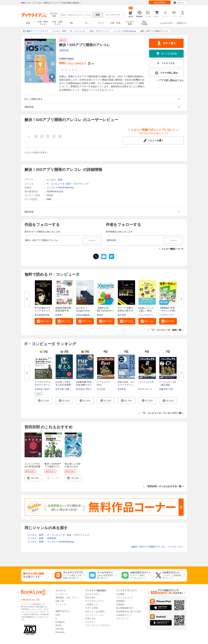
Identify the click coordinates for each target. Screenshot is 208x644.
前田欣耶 (64, 50)
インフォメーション (95, 615)
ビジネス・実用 (55, 180)
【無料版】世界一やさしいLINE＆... (167, 311)
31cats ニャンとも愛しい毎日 (146, 309)
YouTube (60, 629)
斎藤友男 (163, 389)
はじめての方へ (167, 23)
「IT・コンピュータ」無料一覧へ (167, 330)
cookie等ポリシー (124, 615)
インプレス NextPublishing (60, 188)
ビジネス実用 (130, 23)
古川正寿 (101, 389)
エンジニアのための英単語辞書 (32, 465)
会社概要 (120, 594)
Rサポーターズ (145, 389)
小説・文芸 (115, 23)
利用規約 (120, 605)
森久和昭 (122, 315)
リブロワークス (166, 315)
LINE (58, 615)
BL (72, 23)
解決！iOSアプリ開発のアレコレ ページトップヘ (157, 547)
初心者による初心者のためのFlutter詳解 (73, 466)
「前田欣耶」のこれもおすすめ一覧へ (165, 486)
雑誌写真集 (144, 23)
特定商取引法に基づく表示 (129, 612)
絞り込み (54, 15)
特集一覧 (60, 601)
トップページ (62, 594)
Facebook (60, 632)
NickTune (49, 389)
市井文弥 (173, 389)
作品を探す (90, 598)
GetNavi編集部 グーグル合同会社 (92, 315)
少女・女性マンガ (57, 23)
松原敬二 (59, 315)
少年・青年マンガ (43, 23)
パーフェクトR (146, 382)
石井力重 (59, 389)
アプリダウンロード (95, 601)
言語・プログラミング (77, 184)
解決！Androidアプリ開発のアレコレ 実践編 (53, 466)
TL (86, 23)
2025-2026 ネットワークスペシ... (126, 383)
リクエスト (90, 622)
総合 (28, 23)
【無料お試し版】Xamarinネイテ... (105, 311)
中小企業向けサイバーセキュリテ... (42, 311)
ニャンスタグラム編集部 (150, 315)
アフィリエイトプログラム (98, 625)
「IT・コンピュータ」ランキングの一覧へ (162, 413)
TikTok (58, 625)
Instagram (60, 622)
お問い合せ (90, 618)
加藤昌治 (69, 389)
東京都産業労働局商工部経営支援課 (51, 315)
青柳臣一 (101, 315)
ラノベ (101, 23)
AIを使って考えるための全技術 (63, 383)
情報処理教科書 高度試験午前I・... (63, 311)
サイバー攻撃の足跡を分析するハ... (125, 311)
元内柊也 (39, 389)
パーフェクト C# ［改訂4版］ (168, 383)
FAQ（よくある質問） (96, 612)
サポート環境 (91, 608)
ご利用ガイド (181, 23)
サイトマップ (122, 618)
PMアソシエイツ (94, 389)
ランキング (61, 605)
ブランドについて (124, 598)
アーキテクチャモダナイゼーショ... (42, 385)
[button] (43, 321)
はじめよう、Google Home (83, 309)
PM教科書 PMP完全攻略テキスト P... (84, 385)
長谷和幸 (122, 389)
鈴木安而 (80, 389)
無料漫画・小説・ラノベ (67, 598)
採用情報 (120, 601)
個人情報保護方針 (124, 608)
